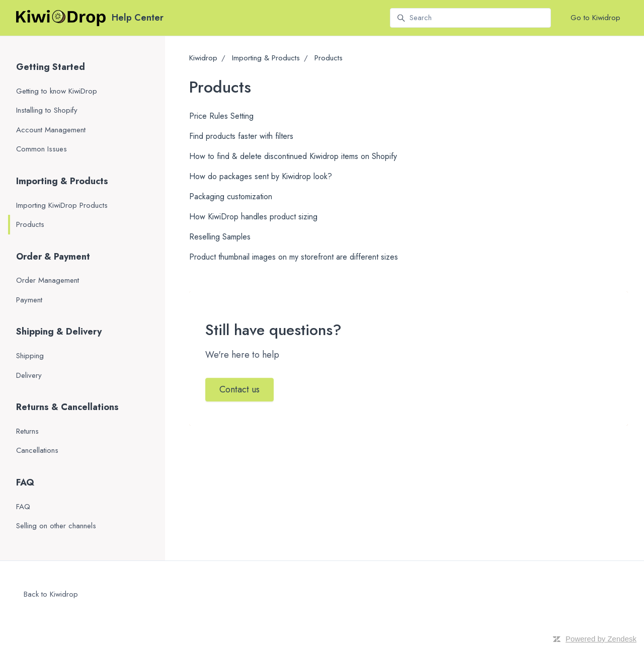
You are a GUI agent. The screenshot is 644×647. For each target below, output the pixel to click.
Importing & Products (266, 58)
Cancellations (37, 450)
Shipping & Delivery (59, 332)
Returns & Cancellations (67, 407)
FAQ (25, 482)
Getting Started (51, 67)
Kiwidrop (203, 58)
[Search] (470, 18)
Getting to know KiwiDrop (57, 91)
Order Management (48, 280)
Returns (27, 431)
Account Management (51, 130)
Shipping (30, 356)
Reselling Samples (220, 237)
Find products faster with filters (241, 136)
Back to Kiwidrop (51, 594)
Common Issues (42, 149)
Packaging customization (231, 196)
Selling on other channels (56, 526)
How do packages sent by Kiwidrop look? (261, 176)
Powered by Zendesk (601, 639)
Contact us (239, 389)
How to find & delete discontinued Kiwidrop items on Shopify (293, 156)
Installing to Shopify (47, 110)
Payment (29, 300)
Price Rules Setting (221, 116)
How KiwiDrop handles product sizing (253, 217)
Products (329, 58)
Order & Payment (53, 257)
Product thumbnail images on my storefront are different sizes (294, 257)
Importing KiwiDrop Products (62, 205)
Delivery (29, 375)
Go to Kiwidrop (595, 18)
